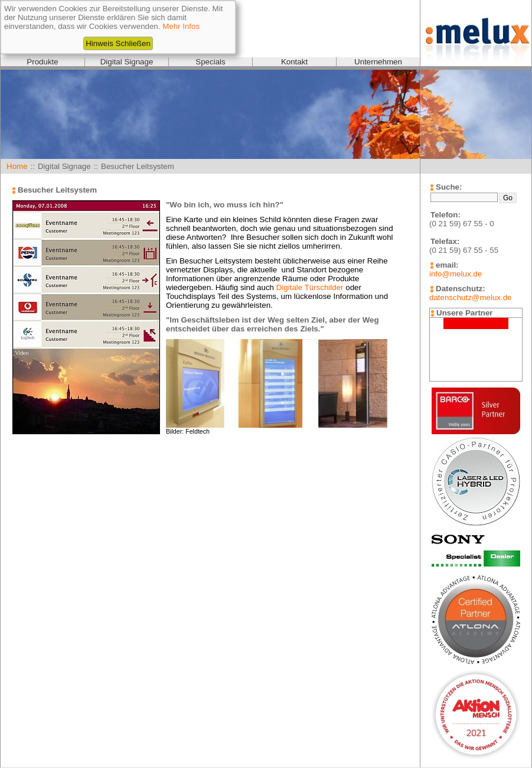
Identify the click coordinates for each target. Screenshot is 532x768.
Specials (210, 62)
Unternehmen (378, 62)
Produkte (42, 62)
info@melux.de (456, 274)
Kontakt (294, 62)
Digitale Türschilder (310, 287)
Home (17, 166)
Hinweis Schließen (118, 43)
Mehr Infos (181, 26)
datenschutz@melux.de (470, 297)
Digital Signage (127, 62)
